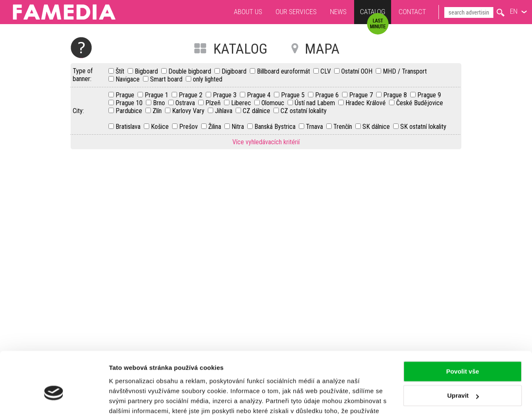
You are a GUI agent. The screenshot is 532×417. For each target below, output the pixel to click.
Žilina (216, 127)
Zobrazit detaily (132, 401)
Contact (412, 12)
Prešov (189, 127)
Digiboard (235, 71)
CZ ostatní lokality (304, 111)
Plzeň (214, 103)
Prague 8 (396, 95)
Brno (160, 103)
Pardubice (130, 111)
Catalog (373, 13)
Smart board (167, 79)
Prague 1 (157, 95)
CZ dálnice (257, 111)
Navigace (128, 79)
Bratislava (129, 127)
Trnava (315, 127)
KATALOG (240, 49)
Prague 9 (429, 95)
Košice (161, 127)
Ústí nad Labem (316, 103)
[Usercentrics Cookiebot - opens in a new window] (54, 401)
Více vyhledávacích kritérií (266, 142)
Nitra (239, 127)
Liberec (242, 103)
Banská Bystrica (276, 127)
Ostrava (186, 103)
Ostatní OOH (358, 71)
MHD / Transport (405, 71)
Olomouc (274, 103)
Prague (126, 95)
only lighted (208, 79)
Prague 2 (191, 95)
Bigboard (147, 71)
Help (81, 48)
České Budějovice (420, 103)
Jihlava (224, 111)
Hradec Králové (366, 103)
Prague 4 (260, 95)
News (338, 12)
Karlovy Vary (189, 111)
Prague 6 (328, 95)
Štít (121, 71)
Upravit (463, 352)
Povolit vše (462, 328)
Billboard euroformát (284, 71)
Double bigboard (191, 71)
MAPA (322, 49)
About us (248, 12)
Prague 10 (130, 103)
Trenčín (344, 127)
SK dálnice (377, 127)
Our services (296, 12)
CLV (326, 71)
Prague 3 (225, 95)
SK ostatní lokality (423, 127)
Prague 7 (362, 95)
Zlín (158, 111)
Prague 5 (294, 95)
